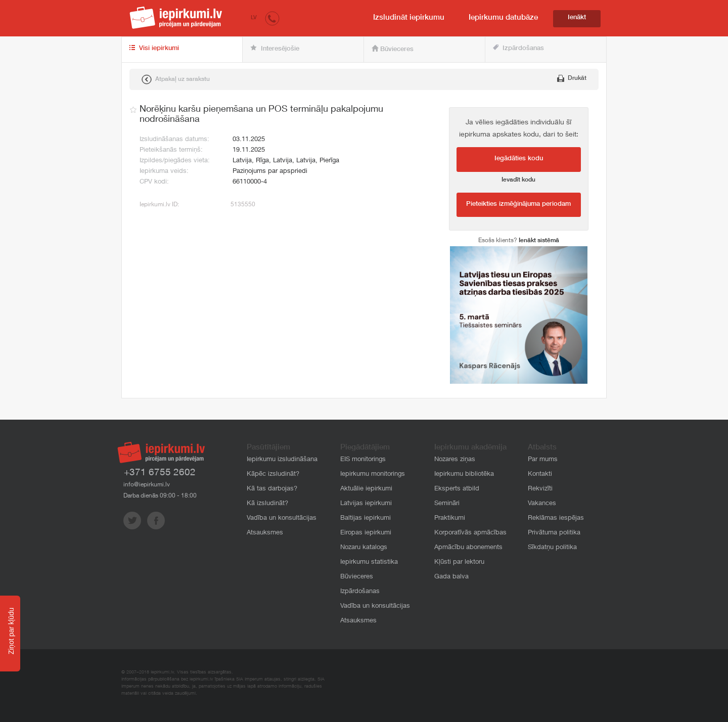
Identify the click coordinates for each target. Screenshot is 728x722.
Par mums (543, 460)
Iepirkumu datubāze (503, 18)
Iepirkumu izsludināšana (282, 460)
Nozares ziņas (455, 460)
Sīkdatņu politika (552, 548)
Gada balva (451, 577)
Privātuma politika (554, 533)
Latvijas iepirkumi (366, 504)
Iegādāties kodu (519, 159)
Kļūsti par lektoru (459, 562)
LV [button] (254, 18)
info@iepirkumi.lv (147, 485)
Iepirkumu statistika (369, 562)
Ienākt (577, 18)
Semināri (447, 504)
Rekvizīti (540, 489)
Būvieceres (393, 49)
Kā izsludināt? (267, 504)
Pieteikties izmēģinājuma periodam (518, 205)
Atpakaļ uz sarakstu (176, 79)
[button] (272, 18)
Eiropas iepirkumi (366, 533)
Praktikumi (450, 518)
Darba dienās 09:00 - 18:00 (160, 496)
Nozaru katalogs (364, 548)
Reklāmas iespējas (556, 518)
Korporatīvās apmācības (470, 533)
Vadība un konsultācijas (282, 518)
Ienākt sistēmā (539, 241)
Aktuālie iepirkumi (366, 489)
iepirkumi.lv (176, 18)
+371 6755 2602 (160, 473)
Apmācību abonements (468, 548)
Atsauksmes (265, 533)
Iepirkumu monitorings (373, 475)
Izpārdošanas (518, 48)
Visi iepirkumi (154, 49)
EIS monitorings (363, 460)
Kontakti (540, 475)
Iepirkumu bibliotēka (464, 475)
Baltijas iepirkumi (366, 518)
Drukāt (572, 78)
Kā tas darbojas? (272, 489)
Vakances (542, 504)
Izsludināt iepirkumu (409, 18)
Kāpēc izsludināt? (273, 475)
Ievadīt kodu (518, 180)
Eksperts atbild (457, 489)
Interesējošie (275, 49)
